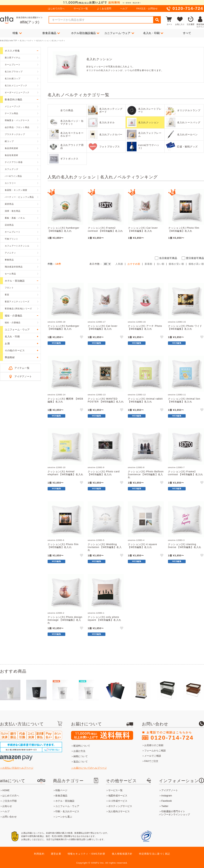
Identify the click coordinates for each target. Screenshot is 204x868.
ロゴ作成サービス (118, 801)
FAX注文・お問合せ (147, 9)
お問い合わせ (10, 817)
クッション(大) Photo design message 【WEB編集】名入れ (65, 620)
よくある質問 (104, 9)
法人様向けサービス (119, 811)
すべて (187, 33)
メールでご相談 (153, 756)
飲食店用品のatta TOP (8, 41)
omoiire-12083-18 (57, 322)
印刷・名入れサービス (67, 811)
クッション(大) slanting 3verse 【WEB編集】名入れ (185, 546)
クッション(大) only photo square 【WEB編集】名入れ (104, 618)
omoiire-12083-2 (56, 613)
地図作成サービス (118, 796)
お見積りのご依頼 (154, 745)
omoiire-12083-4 (136, 540)
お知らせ (7, 806)
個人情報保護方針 (122, 854)
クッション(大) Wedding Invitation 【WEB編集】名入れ (105, 547)
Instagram (167, 796)
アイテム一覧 (22, 368)
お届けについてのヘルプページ (90, 768)
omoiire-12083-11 (177, 395)
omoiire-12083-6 (56, 540)
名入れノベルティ (27, 41)
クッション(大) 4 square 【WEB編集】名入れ (142, 546)
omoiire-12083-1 (96, 613)
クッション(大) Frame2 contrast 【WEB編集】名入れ (105, 229)
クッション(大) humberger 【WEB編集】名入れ (63, 229)
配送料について (82, 746)
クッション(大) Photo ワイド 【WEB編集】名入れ (185, 327)
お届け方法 (79, 751)
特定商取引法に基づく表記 (155, 854)
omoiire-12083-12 (137, 395)
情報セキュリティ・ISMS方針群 (86, 854)
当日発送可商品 (168, 258)
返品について (81, 762)
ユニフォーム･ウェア (119, 33)
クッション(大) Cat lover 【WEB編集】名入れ (143, 229)
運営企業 (56, 854)
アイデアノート (23, 376)
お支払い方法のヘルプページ (18, 768)
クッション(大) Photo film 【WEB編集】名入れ (184, 229)
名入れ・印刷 (153, 33)
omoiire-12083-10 (57, 467)
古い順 (161, 264)
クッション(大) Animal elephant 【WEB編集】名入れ (65, 473)
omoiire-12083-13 (97, 395)
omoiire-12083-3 (176, 540)
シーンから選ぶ (64, 817)
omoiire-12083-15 (177, 322)
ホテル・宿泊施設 (65, 801)
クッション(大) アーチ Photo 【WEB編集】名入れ (145, 327)
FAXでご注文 (151, 761)
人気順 (119, 264)
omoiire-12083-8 (136, 467)
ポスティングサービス (120, 806)
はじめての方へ (56, 9)
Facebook (167, 801)
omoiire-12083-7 (176, 467)
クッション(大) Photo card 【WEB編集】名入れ (104, 473)
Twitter (165, 806)
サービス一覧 (81, 9)
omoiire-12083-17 (97, 322)
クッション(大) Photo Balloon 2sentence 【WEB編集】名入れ (146, 474)
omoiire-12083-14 (57, 395)
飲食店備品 (51, 33)
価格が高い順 (196, 264)
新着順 (149, 264)
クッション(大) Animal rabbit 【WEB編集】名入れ (145, 400)
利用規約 (39, 854)
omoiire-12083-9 (96, 467)
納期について (81, 756)
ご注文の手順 (10, 801)
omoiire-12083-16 (137, 322)
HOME (6, 790)
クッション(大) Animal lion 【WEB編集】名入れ (184, 400)
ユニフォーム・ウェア (67, 806)
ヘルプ (124, 9)
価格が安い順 (176, 264)
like (82, 338)
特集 (17, 33)
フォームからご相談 (155, 751)
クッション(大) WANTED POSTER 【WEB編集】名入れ (106, 400)
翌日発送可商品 (195, 258)
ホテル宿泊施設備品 (85, 33)
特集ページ (61, 790)
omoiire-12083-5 (96, 540)
